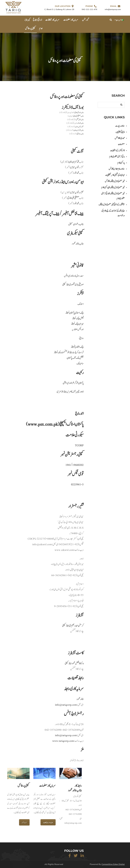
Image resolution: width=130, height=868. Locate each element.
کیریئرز (27, 20)
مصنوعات (121, 144)
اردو (120, 20)
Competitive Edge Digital (113, 864)
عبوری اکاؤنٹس (120, 138)
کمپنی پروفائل (30, 28)
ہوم (41, 28)
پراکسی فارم (121, 163)
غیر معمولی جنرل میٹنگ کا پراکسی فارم (113, 187)
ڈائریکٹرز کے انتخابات (117, 151)
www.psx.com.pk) (42, 424)
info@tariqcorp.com (66, 735)
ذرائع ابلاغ (38, 20)
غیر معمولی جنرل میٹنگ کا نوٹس (115, 181)
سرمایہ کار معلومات (71, 20)
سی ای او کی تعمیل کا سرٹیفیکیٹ (115, 175)
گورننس (85, 20)
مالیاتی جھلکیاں (120, 132)
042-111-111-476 (89, 9)
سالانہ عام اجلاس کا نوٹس (117, 169)
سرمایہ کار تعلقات (52, 20)
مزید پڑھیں (24, 822)
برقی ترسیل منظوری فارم (117, 157)
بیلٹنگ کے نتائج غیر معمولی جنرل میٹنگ (112, 205)
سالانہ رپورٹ (120, 126)
